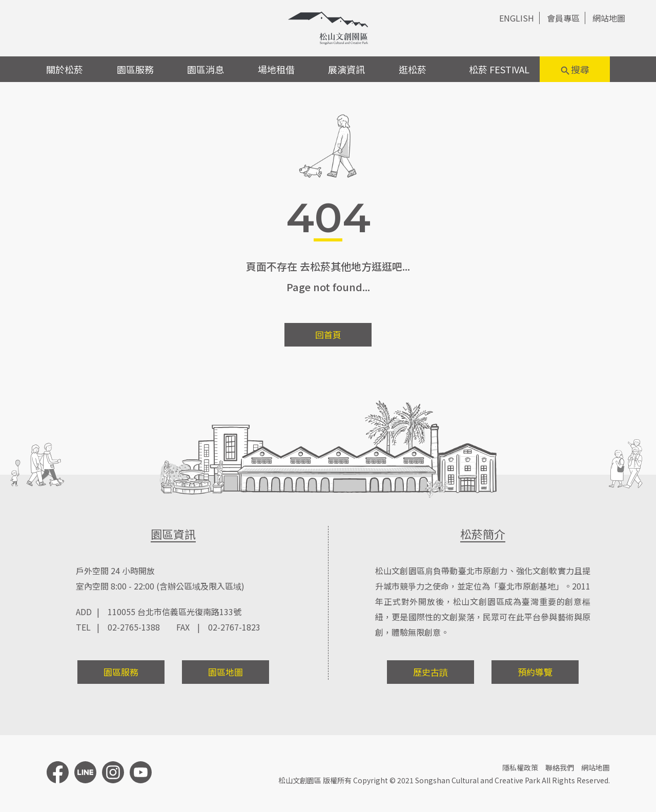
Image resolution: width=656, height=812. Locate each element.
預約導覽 (535, 672)
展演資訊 (346, 69)
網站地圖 (609, 18)
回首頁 (328, 334)
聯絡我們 (560, 767)
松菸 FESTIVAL (499, 69)
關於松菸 (65, 69)
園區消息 (206, 69)
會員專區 (563, 18)
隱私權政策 (520, 767)
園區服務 (135, 69)
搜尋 (575, 69)
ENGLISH (517, 18)
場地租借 (276, 69)
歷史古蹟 (430, 672)
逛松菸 (413, 69)
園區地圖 (225, 672)
